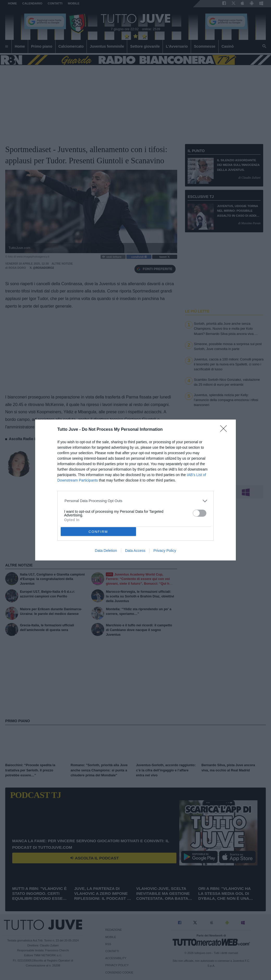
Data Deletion (106, 551)
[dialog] (135, 490)
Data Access (135, 551)
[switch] (200, 513)
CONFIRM (98, 532)
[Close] (225, 430)
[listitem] (136, 501)
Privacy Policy (165, 551)
